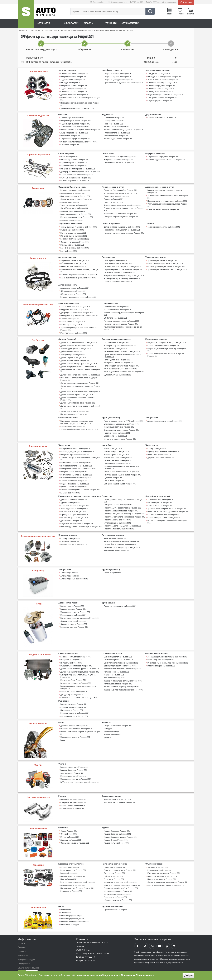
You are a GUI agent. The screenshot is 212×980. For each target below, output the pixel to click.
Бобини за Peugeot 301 (70, 316)
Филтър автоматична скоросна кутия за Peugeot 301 (167, 204)
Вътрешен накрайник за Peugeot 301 (76, 177)
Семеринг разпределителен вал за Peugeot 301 (80, 485)
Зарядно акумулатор (112, 567)
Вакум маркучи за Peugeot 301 (160, 100)
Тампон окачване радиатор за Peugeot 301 (121, 681)
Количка (191, 14)
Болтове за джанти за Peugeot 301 (162, 117)
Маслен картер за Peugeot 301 (160, 497)
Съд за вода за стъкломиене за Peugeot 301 (166, 878)
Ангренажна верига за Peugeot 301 (75, 286)
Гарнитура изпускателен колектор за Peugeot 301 (124, 511)
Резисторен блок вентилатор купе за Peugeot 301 (168, 657)
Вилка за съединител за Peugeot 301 (76, 213)
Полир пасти (66, 902)
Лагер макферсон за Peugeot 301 (74, 132)
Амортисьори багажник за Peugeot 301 (120, 863)
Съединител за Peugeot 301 (72, 219)
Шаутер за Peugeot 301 (70, 535)
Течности (114, 23)
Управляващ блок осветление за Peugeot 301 (79, 425)
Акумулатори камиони (70, 570)
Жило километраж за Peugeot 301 (118, 893)
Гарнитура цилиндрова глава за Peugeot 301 (122, 502)
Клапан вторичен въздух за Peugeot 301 (77, 174)
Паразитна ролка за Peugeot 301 (74, 264)
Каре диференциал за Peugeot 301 (75, 246)
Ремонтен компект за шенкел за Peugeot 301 (79, 141)
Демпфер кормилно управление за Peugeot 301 (80, 171)
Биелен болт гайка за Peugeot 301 (118, 453)
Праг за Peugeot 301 (69, 872)
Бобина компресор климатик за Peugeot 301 (79, 691)
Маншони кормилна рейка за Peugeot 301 (78, 168)
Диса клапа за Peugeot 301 (72, 515)
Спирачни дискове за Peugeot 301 (74, 74)
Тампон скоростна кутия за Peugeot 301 (164, 225)
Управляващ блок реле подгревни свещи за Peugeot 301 (78, 326)
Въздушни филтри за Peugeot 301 (74, 761)
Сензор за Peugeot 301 (113, 201)
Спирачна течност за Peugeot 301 (118, 719)
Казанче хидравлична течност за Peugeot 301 (166, 159)
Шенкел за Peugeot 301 (70, 144)
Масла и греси (95, 23)
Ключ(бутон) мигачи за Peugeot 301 (118, 359)
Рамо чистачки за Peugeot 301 (160, 863)
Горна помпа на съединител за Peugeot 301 (122, 228)
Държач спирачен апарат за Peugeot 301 (77, 108)
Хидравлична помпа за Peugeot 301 (119, 159)
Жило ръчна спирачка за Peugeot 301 (163, 79)
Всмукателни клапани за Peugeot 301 (76, 458)
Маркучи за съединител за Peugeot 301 (77, 216)
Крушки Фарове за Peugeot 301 (117, 824)
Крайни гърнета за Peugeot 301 (73, 799)
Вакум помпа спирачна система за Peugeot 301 (80, 612)
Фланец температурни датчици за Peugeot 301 (123, 675)
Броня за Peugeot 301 (69, 866)
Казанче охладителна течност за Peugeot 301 (123, 663)
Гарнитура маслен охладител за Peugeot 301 (122, 520)
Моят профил (170, 2)
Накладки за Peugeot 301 (71, 82)
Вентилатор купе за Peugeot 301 (161, 654)
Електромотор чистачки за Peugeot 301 (164, 866)
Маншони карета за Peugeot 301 (74, 234)
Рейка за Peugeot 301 (69, 156)
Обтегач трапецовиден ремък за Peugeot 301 (166, 264)
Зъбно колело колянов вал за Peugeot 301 (121, 467)
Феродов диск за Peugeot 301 (73, 192)
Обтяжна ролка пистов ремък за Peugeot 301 (122, 264)
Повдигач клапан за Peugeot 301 (74, 467)
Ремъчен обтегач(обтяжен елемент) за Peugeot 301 (80, 268)
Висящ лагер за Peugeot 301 (72, 243)
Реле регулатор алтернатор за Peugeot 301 (122, 535)
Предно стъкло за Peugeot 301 (73, 869)
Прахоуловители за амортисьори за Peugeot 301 (80, 129)
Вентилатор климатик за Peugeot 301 (76, 677)
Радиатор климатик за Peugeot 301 (75, 707)
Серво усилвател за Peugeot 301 (161, 91)
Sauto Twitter (145, 939)
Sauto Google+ (152, 939)
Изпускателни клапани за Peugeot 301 (76, 461)
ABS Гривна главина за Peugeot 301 (162, 97)
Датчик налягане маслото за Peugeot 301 (77, 342)
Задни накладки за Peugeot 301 (73, 88)
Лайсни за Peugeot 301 (113, 869)
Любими (180, 14)
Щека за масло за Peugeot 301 (160, 500)
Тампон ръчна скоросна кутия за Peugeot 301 (123, 204)
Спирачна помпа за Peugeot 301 (161, 88)
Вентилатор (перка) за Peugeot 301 (118, 654)
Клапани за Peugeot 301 (70, 488)
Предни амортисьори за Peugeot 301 (76, 120)
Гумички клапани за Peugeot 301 (74, 482)
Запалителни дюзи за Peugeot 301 (118, 307)
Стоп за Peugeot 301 (69, 827)
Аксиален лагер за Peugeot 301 (73, 210)
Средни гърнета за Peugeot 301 (73, 796)
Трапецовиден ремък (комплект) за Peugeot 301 (167, 267)
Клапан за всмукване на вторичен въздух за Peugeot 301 (166, 352)
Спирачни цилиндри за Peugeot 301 (119, 79)
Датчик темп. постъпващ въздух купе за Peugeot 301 (80, 384)
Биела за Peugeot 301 (113, 444)
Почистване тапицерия (70, 917)
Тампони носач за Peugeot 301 (116, 126)
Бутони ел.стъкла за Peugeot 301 (117, 371)
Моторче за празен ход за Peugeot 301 (120, 434)
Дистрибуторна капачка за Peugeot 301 (77, 310)
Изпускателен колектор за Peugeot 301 (76, 473)
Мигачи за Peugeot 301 (70, 830)
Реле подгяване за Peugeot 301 (117, 356)
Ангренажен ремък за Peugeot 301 (75, 258)
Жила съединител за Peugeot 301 (74, 204)
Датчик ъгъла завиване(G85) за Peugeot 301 (79, 339)
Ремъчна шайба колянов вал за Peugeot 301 (122, 470)
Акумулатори (73, 23)
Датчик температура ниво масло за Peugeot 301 (80, 371)
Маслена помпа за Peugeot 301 (73, 609)
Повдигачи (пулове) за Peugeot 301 (75, 450)
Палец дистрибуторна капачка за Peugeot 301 (79, 313)
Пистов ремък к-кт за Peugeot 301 (118, 261)
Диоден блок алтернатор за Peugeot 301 (121, 538)
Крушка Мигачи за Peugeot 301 (117, 836)
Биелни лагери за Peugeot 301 (116, 447)
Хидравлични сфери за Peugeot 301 (75, 138)
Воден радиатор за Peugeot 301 (74, 698)
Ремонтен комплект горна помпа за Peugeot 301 (124, 231)
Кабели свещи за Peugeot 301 (73, 319)
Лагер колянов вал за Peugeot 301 (118, 456)
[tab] (106, 62)
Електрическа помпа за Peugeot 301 (119, 162)
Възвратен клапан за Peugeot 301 (74, 685)
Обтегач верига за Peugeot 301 (73, 292)
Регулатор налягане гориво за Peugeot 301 (121, 318)
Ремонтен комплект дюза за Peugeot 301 (121, 321)
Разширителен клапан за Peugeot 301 (76, 660)
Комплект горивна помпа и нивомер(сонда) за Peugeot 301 (123, 325)
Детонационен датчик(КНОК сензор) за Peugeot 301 (80, 367)
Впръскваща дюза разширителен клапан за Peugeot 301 (78, 681)
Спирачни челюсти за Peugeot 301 (118, 74)
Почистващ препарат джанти (72, 911)
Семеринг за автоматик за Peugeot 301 (163, 208)
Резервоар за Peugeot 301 (71, 884)
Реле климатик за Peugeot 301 (73, 422)
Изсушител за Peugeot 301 (71, 657)
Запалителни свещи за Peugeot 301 (75, 304)
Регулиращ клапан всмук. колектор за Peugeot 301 (167, 346)
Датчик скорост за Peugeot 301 (73, 354)
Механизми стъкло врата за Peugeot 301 (121, 875)
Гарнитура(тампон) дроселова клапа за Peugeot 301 (124, 495)
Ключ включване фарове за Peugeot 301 (121, 365)
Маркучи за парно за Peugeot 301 (161, 660)
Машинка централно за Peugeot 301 (119, 423)
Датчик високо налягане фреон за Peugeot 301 (80, 663)
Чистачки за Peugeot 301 (158, 861)
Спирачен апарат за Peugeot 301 (74, 91)
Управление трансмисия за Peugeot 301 (120, 192)
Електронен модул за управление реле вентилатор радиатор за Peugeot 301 (77, 418)
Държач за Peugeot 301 (114, 198)
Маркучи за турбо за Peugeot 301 (74, 512)
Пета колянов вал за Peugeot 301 (118, 459)
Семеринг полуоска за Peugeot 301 (75, 240)
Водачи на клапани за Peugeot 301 (75, 479)
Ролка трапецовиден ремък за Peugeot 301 (165, 261)
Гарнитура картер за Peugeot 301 (118, 514)
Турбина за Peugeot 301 (70, 497)
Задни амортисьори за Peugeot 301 (75, 123)
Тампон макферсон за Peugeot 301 (75, 126)
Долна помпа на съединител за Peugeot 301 (122, 225)
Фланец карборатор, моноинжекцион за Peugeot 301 (124, 311)
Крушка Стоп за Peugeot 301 (116, 833)
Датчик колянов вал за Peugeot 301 (75, 357)
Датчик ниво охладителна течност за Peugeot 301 (81, 388)
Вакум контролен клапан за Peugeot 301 (77, 518)
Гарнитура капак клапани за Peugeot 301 (121, 505)
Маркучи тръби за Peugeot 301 (73, 506)
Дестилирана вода (112, 725)
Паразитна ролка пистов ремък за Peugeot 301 (123, 267)
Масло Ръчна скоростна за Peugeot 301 (77, 722)
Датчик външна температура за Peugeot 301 (79, 360)
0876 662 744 (154, 2)
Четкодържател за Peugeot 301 (117, 544)
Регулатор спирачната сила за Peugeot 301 (165, 94)
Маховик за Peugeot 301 (70, 201)
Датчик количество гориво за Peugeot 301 (78, 399)
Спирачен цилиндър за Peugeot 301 (162, 82)
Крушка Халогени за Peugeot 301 (117, 827)
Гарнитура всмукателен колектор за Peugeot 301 (124, 508)
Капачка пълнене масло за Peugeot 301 (164, 509)
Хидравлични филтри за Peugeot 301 (76, 772)
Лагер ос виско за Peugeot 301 (116, 666)
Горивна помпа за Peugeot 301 (116, 304)
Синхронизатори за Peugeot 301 (117, 195)
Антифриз (108, 722)
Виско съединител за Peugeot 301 (118, 651)
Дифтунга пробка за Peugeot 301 (161, 453)
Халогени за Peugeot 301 (71, 833)
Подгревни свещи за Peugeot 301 (74, 307)
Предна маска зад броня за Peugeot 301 (77, 881)
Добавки (107, 731)
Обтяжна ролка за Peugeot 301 (73, 261)
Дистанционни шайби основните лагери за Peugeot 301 (121, 463)
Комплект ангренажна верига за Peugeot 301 (79, 295)
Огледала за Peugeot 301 (114, 866)
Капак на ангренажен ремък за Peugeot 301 (78, 275)
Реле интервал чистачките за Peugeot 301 (121, 362)
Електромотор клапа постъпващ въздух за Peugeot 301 (78, 670)
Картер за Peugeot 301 (157, 444)
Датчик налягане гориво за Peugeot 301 (77, 391)
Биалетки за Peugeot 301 (114, 117)
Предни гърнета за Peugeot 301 (73, 793)
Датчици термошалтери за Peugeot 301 (120, 660)
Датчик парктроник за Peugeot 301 (75, 407)
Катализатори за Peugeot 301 (73, 802)
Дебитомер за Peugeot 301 (71, 348)
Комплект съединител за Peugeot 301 (76, 189)
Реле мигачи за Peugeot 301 (115, 345)
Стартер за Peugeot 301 (70, 533)
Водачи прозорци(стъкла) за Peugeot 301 (121, 881)
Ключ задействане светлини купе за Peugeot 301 (124, 368)
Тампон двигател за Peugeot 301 (161, 494)
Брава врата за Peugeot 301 (115, 432)
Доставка (22, 944)
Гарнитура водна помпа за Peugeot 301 (120, 600)
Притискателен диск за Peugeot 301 (75, 195)
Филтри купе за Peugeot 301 (72, 766)
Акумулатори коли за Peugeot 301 (74, 573)
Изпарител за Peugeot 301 (71, 654)
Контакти (187, 2)
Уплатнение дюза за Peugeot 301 (117, 517)
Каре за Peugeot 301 (69, 249)
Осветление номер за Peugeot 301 (75, 836)
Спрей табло (66, 905)
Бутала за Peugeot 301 (113, 473)
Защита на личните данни (29, 961)
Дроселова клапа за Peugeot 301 (74, 494)
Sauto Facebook (137, 939)
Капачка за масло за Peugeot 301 (118, 887)
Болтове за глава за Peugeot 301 (74, 476)
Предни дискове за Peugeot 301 (74, 77)
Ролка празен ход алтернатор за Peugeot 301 (122, 276)
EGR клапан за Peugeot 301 (115, 315)
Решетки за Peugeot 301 (114, 872)
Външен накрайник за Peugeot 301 (75, 180)
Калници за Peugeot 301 (70, 861)
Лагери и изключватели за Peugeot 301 (76, 198)
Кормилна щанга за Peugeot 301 (74, 162)
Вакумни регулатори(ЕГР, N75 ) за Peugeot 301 (167, 339)
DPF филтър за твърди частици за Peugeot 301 (80, 775)
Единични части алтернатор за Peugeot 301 (122, 541)
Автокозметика (134, 23)
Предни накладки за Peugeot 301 (74, 85)
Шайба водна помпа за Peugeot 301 (119, 279)
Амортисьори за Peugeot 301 (72, 117)
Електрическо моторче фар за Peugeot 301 (122, 420)
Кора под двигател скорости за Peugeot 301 (78, 875)
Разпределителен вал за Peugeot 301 (76, 444)
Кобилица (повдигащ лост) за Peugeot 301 (78, 447)
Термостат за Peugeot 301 (115, 672)
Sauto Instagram (174, 939)
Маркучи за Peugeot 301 (114, 669)
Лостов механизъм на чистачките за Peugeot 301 (168, 875)
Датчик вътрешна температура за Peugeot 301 (79, 379)
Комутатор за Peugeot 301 (71, 322)
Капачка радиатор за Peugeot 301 (118, 678)
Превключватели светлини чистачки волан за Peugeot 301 (122, 352)
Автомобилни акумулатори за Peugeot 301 (165, 417)
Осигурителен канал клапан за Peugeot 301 (78, 464)
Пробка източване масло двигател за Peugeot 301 (168, 506)
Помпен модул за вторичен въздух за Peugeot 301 (81, 521)
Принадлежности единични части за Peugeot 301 (124, 82)
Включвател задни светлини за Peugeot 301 (122, 348)
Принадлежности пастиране (115, 902)
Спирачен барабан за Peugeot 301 (118, 77)
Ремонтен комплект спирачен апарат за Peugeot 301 (80, 98)
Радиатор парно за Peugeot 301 (74, 701)
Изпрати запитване (120, 2)
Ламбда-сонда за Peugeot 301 (73, 351)
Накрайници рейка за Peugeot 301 (74, 159)
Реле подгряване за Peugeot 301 (74, 330)
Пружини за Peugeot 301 (71, 135)
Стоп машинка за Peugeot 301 (116, 339)
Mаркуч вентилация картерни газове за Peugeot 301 (167, 516)
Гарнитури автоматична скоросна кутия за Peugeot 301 (165, 190)
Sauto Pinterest (167, 939)
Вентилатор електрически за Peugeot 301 (121, 657)
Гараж (170, 14)
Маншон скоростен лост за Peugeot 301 (120, 212)
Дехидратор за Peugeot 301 (72, 688)
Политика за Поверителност (137, 975)
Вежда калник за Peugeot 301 (73, 878)
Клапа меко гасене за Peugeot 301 (75, 500)
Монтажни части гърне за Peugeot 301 (120, 796)
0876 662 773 (138, 2)
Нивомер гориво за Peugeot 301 (117, 429)
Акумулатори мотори (69, 567)
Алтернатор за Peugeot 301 (115, 533)
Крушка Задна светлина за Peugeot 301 (120, 830)
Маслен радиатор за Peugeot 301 (74, 710)
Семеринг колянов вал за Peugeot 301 (120, 479)
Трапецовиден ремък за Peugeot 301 (163, 258)
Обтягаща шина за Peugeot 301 (73, 289)
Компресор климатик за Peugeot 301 (75, 651)
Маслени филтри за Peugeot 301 (74, 769)
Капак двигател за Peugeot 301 (73, 863)
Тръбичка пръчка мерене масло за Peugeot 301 (167, 503)
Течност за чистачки (112, 728)
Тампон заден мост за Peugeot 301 (118, 138)
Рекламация (23, 948)
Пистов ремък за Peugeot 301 (116, 258)
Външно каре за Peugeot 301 (72, 228)
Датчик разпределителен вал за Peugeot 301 (79, 363)
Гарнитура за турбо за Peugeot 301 (75, 509)
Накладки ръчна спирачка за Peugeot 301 (165, 77)
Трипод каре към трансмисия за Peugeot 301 (79, 225)
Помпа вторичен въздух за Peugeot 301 (120, 156)
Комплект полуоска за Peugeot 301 (75, 237)
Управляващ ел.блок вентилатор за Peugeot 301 (167, 651)
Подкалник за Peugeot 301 (115, 861)
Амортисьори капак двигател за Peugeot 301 (122, 878)
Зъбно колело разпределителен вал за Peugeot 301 (80, 454)
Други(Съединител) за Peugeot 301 (75, 207)
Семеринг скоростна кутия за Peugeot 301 (121, 215)
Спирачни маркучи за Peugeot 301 (162, 85)
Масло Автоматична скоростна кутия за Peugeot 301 (80, 726)
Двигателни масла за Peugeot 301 (74, 719)
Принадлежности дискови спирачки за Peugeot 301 (80, 104)
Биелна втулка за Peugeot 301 (116, 450)
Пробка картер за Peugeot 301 (160, 450)
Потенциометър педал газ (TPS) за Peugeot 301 (124, 417)
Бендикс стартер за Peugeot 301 (74, 538)
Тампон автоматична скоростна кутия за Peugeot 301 (168, 196)
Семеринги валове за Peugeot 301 (118, 500)
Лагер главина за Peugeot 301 (116, 135)
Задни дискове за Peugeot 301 (73, 79)
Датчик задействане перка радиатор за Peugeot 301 (80, 403)
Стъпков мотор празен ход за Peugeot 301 (121, 426)
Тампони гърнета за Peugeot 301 (117, 793)
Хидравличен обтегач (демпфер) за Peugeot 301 (124, 273)
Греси (63, 733)
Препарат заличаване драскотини (74, 914)
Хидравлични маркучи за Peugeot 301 (163, 156)
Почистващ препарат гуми (71, 908)
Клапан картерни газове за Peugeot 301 (164, 512)
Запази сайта (99, 2)
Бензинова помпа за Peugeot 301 (74, 621)
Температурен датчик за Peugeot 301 (76, 345)
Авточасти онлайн (49, 23)
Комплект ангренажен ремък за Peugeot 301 (79, 273)
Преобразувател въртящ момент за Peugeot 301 (167, 200)
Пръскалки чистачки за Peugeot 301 (162, 869)
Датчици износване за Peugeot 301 (75, 94)
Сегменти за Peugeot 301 (114, 476)
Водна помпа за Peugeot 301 (72, 600)
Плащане (22, 940)
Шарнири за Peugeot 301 (114, 120)
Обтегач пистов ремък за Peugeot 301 (119, 270)
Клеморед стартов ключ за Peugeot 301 (120, 342)
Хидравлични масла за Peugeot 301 (75, 730)
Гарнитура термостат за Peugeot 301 (119, 523)
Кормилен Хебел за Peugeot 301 (74, 165)
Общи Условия (110, 975)
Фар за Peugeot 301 (69, 824)
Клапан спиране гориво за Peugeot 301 (163, 342)
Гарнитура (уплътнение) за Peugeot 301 (120, 189)
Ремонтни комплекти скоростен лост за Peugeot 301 (124, 208)
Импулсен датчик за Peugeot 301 (74, 410)
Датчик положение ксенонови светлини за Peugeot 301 (78, 395)
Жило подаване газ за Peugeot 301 (75, 503)
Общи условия (24, 957)
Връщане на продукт (26, 952)
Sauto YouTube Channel (159, 939)
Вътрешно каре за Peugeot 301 (73, 231)
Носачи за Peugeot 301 (113, 123)
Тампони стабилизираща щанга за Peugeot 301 (123, 129)
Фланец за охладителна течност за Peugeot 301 (124, 684)
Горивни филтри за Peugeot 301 (74, 764)
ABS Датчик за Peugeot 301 (159, 74)
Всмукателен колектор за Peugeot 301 (76, 470)
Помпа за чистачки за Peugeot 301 (162, 872)
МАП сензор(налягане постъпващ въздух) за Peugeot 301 (79, 375)
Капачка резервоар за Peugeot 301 (118, 884)
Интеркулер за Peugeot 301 (72, 704)
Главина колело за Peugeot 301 (117, 132)
